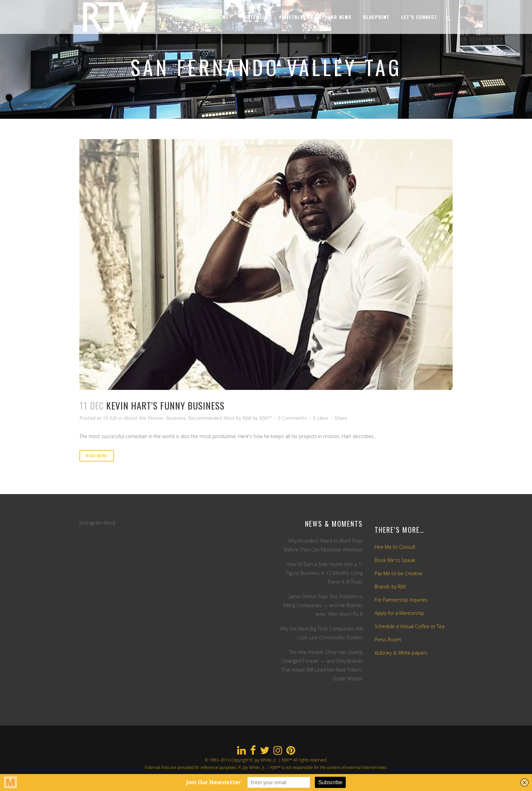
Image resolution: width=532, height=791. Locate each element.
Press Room (388, 639)
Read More (97, 456)
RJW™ (265, 418)
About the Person (144, 418)
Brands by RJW (390, 587)
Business (176, 418)
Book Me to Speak (395, 560)
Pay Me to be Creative (398, 573)
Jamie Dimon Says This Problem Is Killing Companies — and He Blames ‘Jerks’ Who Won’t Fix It (323, 605)
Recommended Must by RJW (220, 418)
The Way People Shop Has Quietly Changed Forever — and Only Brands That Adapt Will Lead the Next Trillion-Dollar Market (322, 665)
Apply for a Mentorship (400, 613)
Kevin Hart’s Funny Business (165, 406)
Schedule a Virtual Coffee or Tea (410, 626)
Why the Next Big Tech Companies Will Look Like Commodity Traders (321, 633)
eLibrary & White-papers (401, 653)
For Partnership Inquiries (401, 600)
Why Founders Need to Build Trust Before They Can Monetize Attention (323, 545)
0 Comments (292, 418)
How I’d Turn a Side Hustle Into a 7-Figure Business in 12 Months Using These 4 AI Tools (324, 573)
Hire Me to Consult (395, 547)
